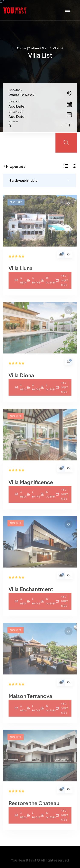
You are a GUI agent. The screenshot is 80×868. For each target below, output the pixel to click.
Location (15, 93)
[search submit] (66, 146)
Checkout (16, 115)
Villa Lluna (21, 271)
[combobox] (40, 98)
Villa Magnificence (31, 485)
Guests (14, 125)
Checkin (14, 105)
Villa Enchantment (31, 592)
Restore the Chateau (34, 806)
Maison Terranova (30, 699)
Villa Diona (21, 378)
